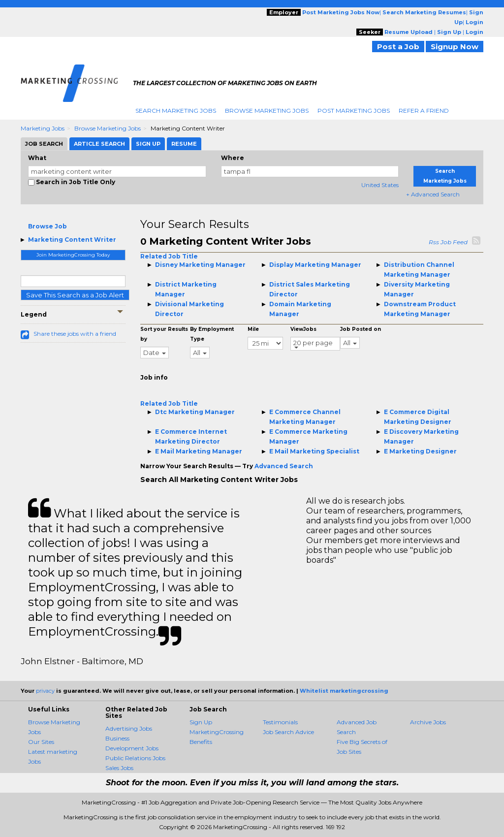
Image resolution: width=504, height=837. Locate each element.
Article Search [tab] (99, 144)
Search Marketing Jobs (176, 111)
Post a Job (398, 47)
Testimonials (280, 722)
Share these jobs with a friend (75, 334)
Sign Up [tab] (148, 144)
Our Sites (41, 742)
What (37, 158)
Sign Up (201, 722)
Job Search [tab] (44, 144)
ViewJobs (303, 329)
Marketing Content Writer (72, 240)
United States (380, 185)
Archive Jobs (428, 722)
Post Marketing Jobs (354, 111)
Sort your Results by (164, 334)
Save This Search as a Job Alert (75, 295)
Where (233, 158)
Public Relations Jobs (135, 758)
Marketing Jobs (43, 128)
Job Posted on (361, 329)
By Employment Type (212, 334)
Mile (253, 329)
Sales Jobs (119, 768)
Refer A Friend (424, 111)
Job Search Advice (288, 732)
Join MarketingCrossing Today (73, 255)
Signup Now (455, 47)
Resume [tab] (184, 144)
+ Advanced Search (433, 194)
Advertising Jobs (129, 728)
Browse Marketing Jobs (267, 111)
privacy (45, 691)
